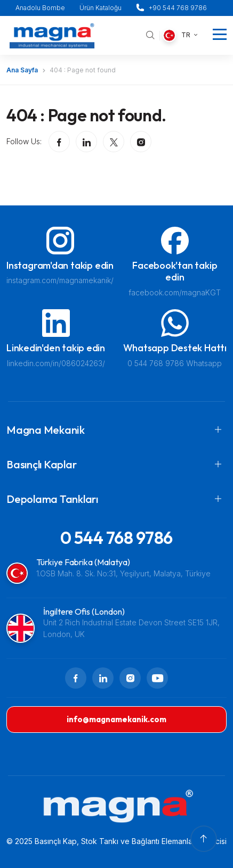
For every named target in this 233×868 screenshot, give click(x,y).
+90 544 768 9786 (178, 8)
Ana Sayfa (22, 70)
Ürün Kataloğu (101, 8)
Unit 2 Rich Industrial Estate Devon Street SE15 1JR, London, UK (131, 628)
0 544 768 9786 (116, 538)
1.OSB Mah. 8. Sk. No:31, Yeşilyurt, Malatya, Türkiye (123, 573)
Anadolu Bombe (40, 8)
